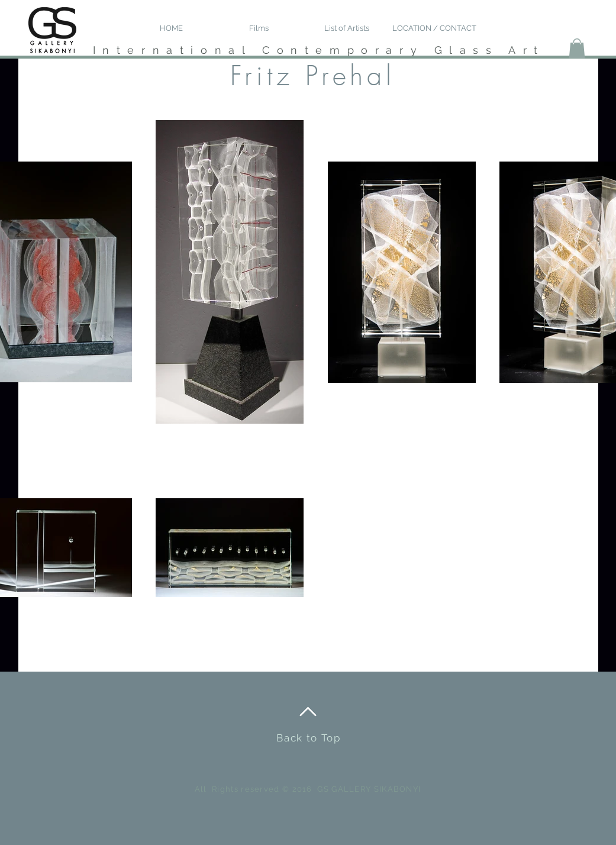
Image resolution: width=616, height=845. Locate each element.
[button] (577, 48)
